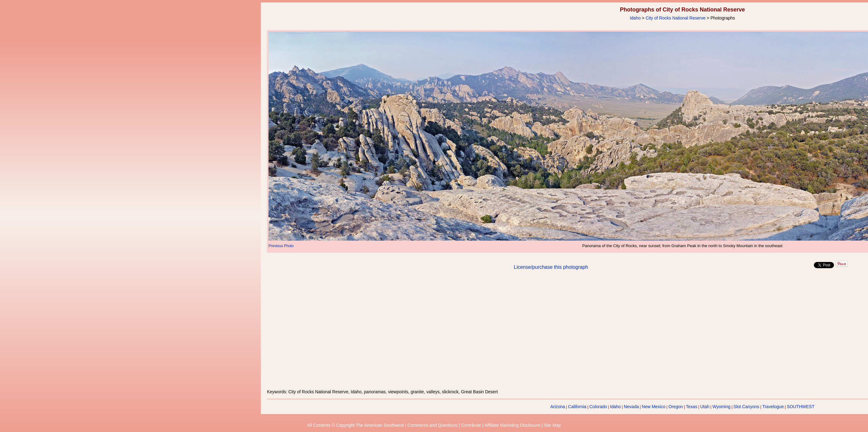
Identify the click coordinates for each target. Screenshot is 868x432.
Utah (705, 407)
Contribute (471, 425)
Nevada (631, 407)
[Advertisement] (682, 333)
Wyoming (721, 407)
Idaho (635, 18)
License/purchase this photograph (551, 267)
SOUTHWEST (801, 407)
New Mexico (654, 407)
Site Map (552, 425)
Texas (692, 407)
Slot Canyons (746, 407)
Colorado (598, 407)
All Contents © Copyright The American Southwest (356, 425)
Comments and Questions (432, 425)
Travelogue (773, 407)
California (577, 407)
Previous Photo (281, 246)
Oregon (676, 407)
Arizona (558, 407)
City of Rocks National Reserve (676, 18)
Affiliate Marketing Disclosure (512, 425)
